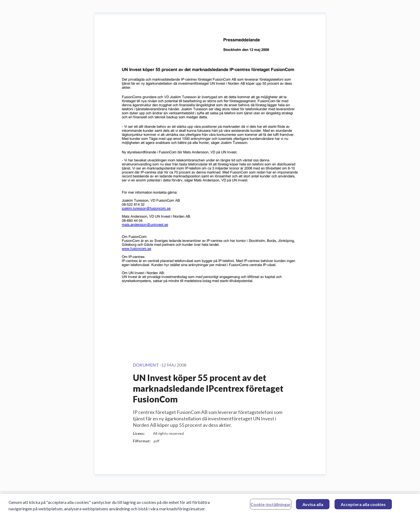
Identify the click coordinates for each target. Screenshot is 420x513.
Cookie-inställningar (271, 505)
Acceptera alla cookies (363, 505)
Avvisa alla (313, 505)
